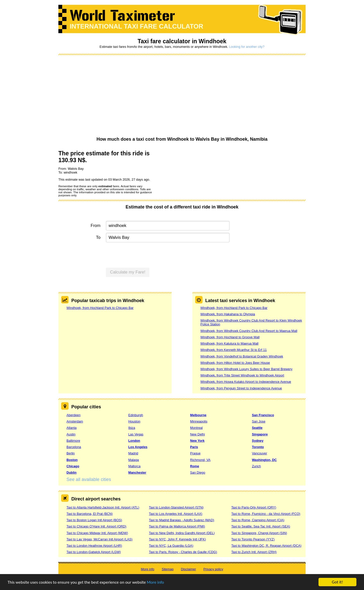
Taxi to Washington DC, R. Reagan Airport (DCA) (266, 546)
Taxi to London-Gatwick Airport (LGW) (94, 552)
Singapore (260, 434)
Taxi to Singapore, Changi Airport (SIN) (259, 533)
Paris (194, 447)
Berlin (71, 453)
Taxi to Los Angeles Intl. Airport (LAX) (176, 514)
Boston (72, 460)
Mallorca (134, 466)
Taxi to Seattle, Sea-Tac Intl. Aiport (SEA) (261, 526)
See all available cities (89, 479)
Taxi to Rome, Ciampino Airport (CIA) (258, 520)
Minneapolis (199, 421)
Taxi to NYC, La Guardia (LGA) (171, 546)
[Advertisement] (182, 96)
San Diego (198, 472)
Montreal (196, 428)
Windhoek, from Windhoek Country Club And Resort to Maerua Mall (249, 331)
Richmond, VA (200, 460)
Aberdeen (74, 415)
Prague (195, 453)
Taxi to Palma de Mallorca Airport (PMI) (177, 526)
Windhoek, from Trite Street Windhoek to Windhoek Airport (242, 375)
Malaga (134, 460)
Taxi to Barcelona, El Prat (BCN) (90, 514)
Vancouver (260, 453)
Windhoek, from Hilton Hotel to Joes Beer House (235, 363)
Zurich (257, 466)
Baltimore (73, 441)
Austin (71, 434)
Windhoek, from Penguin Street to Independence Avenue (241, 388)
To (98, 237)
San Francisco (263, 415)
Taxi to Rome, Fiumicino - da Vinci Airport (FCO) (266, 514)
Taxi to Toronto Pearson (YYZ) (253, 539)
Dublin (72, 472)
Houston (134, 421)
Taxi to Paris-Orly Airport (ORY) (254, 507)
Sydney (258, 441)
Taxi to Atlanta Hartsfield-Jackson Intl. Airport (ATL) (103, 507)
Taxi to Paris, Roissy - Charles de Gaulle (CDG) (183, 552)
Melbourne (198, 415)
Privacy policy (213, 569)
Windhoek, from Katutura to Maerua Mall (230, 343)
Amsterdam (75, 421)
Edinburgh (136, 415)
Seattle (257, 428)
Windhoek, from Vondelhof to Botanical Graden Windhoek (242, 356)
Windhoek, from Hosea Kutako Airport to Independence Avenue (246, 382)
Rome (195, 466)
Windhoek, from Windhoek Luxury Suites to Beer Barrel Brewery (246, 369)
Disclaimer (189, 569)
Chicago (73, 466)
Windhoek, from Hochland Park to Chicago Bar (100, 308)
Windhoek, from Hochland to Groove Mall (230, 337)
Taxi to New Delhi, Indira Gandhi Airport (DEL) (182, 533)
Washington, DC (264, 460)
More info (155, 582)
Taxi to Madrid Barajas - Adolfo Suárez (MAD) (181, 520)
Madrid (133, 453)
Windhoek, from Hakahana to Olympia (228, 314)
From (96, 226)
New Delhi (197, 434)
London (134, 441)
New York (197, 441)
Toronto (258, 447)
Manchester (137, 472)
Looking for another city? (247, 47)
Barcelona (74, 447)
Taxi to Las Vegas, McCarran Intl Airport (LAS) (99, 539)
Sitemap (168, 569)
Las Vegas (136, 434)
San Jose (259, 421)
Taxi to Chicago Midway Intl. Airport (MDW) (97, 533)
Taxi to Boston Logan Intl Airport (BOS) (94, 520)
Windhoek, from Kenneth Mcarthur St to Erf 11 (234, 350)
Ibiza (132, 428)
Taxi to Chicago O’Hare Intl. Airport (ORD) (96, 526)
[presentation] (144, 255)
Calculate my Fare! (128, 272)
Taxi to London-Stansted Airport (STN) (176, 507)
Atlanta (72, 428)
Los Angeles (138, 447)
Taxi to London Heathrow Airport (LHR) (94, 546)
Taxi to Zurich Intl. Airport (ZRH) (254, 552)
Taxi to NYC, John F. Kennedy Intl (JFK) (177, 539)
